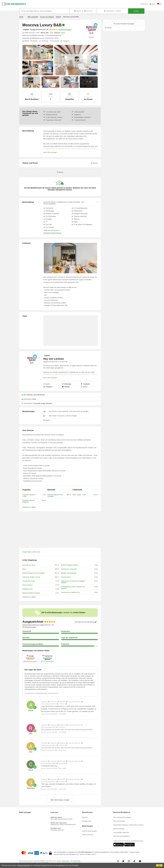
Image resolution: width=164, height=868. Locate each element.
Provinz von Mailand (47, 17)
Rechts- (59, 861)
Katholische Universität (69, 569)
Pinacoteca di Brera (29, 565)
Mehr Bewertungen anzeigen (60, 800)
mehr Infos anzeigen (50, 152)
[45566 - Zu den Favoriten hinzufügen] (124, 24)
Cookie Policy (76, 861)
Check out (88, 11)
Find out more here (24, 865)
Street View (37, 552)
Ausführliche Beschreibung (52, 233)
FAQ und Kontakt (119, 821)
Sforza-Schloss (27, 585)
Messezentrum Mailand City (70, 592)
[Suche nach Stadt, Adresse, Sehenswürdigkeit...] (44, 11)
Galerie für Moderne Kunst (31, 577)
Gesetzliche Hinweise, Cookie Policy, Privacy (128, 825)
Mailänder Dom (28, 589)
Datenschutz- (66, 861)
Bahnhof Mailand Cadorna (70, 565)
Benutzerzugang (119, 829)
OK (159, 865)
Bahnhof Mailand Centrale (31, 593)
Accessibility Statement (121, 832)
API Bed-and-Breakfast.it (122, 836)
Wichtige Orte (87, 821)
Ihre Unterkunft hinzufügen (122, 817)
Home (21, 17)
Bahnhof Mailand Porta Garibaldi (33, 573)
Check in (78, 11)
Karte (63, 33)
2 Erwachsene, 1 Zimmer (112, 11)
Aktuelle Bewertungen (89, 831)
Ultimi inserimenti (88, 835)
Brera (24, 569)
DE (160, 4)
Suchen (136, 11)
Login (152, 4)
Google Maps (27, 552)
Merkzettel (144, 4)
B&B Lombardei (33, 17)
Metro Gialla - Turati (79, 495)
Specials (85, 817)
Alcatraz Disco (66, 577)
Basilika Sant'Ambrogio (69, 573)
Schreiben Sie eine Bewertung (86, 622)
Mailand (58, 17)
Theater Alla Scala (29, 581)
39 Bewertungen (65, 30)
